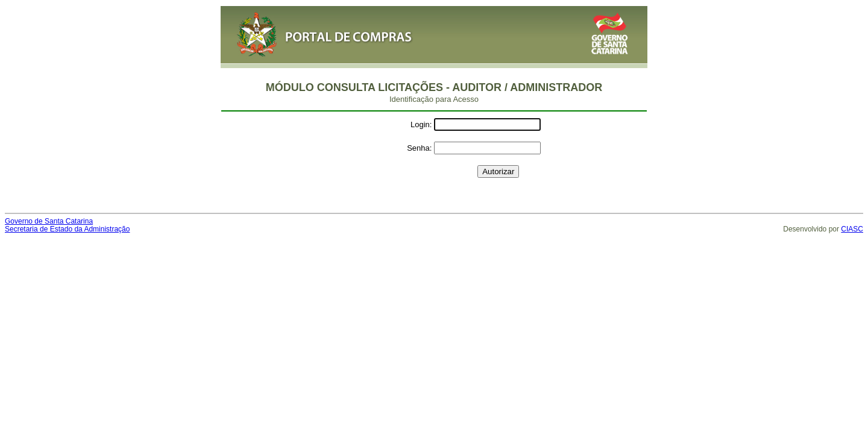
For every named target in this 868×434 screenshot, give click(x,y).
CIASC (852, 229)
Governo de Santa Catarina (49, 221)
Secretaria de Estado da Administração (67, 229)
